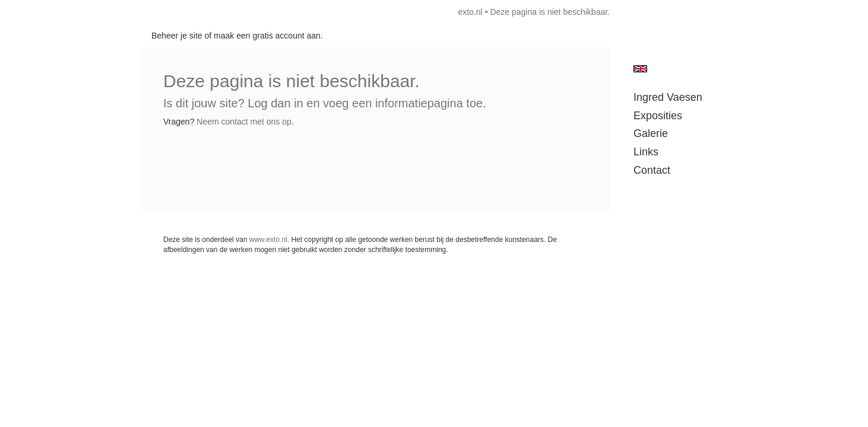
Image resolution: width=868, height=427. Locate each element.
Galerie (651, 133)
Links (646, 152)
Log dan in (275, 103)
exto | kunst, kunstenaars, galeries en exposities (173, 12)
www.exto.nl (268, 240)
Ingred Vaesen (668, 97)
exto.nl (470, 12)
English (640, 69)
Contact (652, 170)
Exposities (658, 116)
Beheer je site (177, 36)
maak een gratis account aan (267, 36)
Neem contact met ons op (244, 122)
